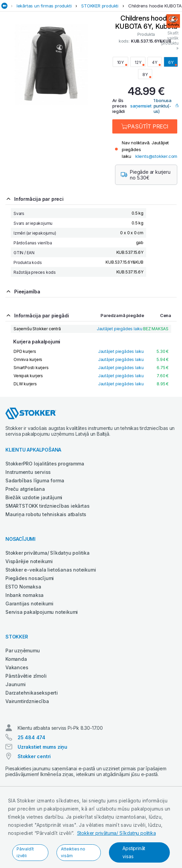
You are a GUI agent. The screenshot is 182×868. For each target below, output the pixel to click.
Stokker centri (34, 756)
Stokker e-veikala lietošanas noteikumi (51, 570)
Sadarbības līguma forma (35, 480)
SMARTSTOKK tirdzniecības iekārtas (47, 506)
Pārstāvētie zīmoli (26, 676)
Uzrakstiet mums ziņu (42, 747)
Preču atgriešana (25, 489)
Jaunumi (16, 684)
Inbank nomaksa (25, 595)
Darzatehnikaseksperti (32, 693)
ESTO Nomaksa (23, 587)
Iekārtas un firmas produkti (44, 6)
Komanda (16, 659)
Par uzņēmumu (23, 650)
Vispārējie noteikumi (29, 561)
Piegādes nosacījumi (30, 578)
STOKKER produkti (100, 6)
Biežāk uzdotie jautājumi (34, 497)
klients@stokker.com (156, 156)
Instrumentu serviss (28, 472)
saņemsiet (141, 106)
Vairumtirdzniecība (27, 701)
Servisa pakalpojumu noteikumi (42, 612)
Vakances (17, 667)
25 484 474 (31, 737)
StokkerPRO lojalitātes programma (45, 464)
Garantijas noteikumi (29, 604)
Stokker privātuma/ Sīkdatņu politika (117, 833)
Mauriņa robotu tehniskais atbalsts (46, 514)
